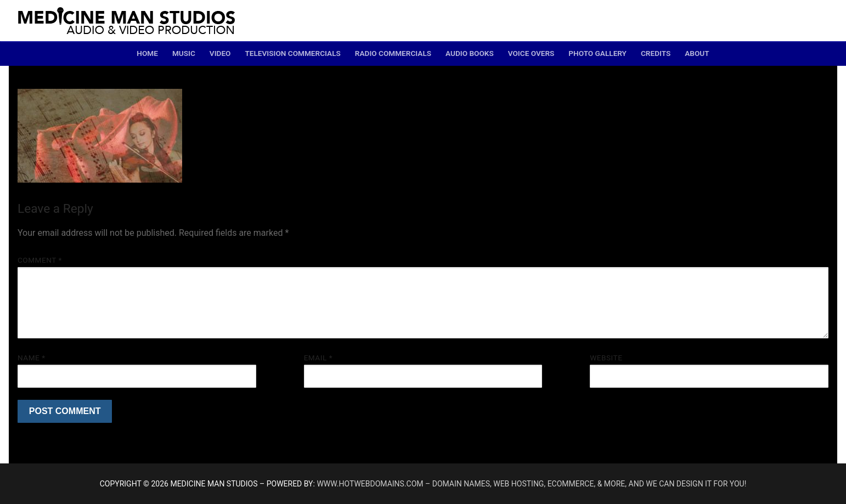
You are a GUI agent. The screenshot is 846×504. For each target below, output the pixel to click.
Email (318, 358)
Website (606, 358)
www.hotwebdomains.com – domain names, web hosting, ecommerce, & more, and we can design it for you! (531, 484)
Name (32, 358)
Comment (40, 260)
